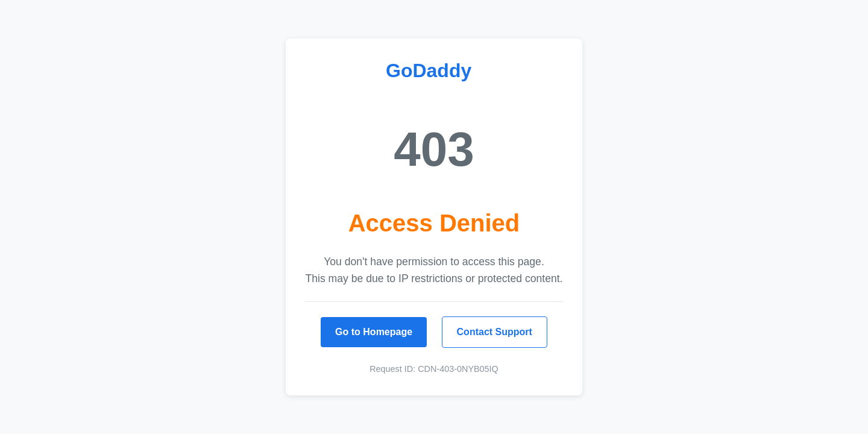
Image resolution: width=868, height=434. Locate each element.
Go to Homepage (374, 332)
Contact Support (495, 332)
